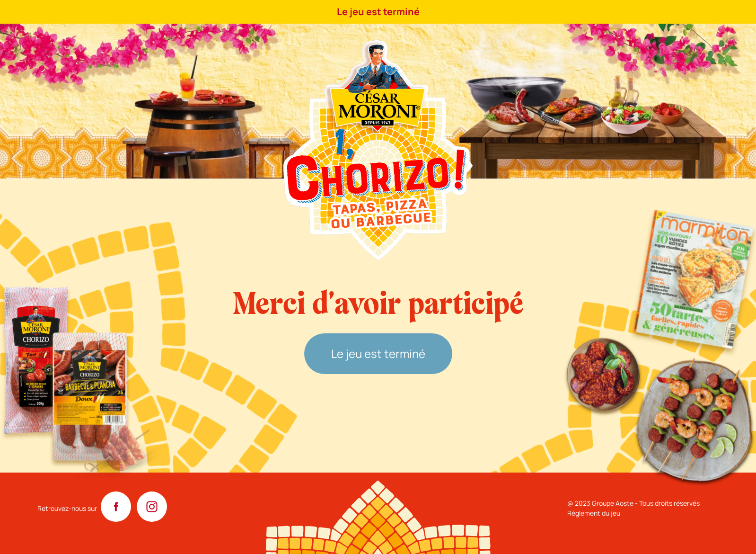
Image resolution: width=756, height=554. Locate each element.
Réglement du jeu (594, 513)
